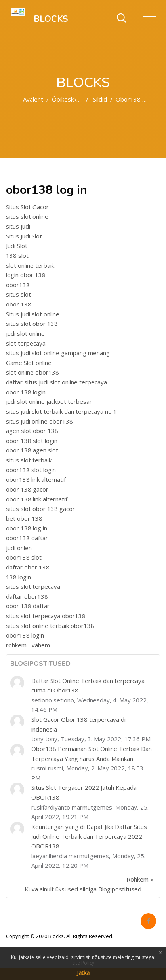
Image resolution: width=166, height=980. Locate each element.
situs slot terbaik (29, 460)
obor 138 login (26, 392)
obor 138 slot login (32, 441)
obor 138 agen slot (32, 450)
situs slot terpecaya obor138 (46, 616)
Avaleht (33, 99)
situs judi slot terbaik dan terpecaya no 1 (61, 411)
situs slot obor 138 (32, 324)
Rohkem (137, 879)
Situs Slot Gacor (27, 207)
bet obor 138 (24, 518)
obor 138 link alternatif (37, 499)
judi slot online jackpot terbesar (49, 401)
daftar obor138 (27, 596)
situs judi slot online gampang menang (58, 353)
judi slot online (25, 333)
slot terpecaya (26, 343)
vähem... (43, 645)
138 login (18, 577)
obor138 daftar (27, 538)
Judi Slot (17, 246)
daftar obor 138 (28, 567)
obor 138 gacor (27, 489)
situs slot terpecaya (33, 586)
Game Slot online (29, 363)
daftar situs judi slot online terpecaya (56, 382)
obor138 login (25, 635)
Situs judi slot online (33, 314)
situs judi (18, 226)
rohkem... (18, 645)
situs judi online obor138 (39, 421)
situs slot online (27, 216)
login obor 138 (26, 275)
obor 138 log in (27, 528)
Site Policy (83, 963)
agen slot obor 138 (32, 431)
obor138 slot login (31, 470)
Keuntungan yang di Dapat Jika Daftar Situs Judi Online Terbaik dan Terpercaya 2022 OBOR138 (89, 836)
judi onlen (19, 548)
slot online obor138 (32, 372)
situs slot (18, 294)
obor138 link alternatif (36, 479)
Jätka (83, 973)
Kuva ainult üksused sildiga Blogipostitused (83, 889)
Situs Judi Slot (24, 236)
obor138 (18, 285)
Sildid (100, 99)
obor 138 (19, 304)
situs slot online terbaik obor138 (50, 626)
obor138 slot (24, 557)
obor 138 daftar (28, 606)
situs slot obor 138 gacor (40, 509)
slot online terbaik (30, 265)
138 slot (17, 255)
